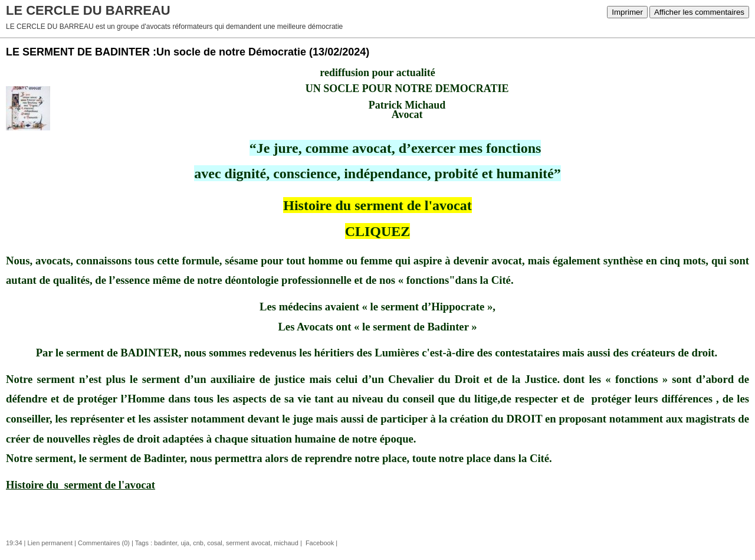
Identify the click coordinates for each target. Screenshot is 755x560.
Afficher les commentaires (699, 12)
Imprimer (627, 12)
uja (185, 543)
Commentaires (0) (104, 543)
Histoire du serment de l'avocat (377, 205)
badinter (165, 543)
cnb (198, 543)
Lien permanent (50, 543)
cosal (215, 543)
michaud (286, 543)
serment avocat (248, 543)
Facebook (319, 543)
